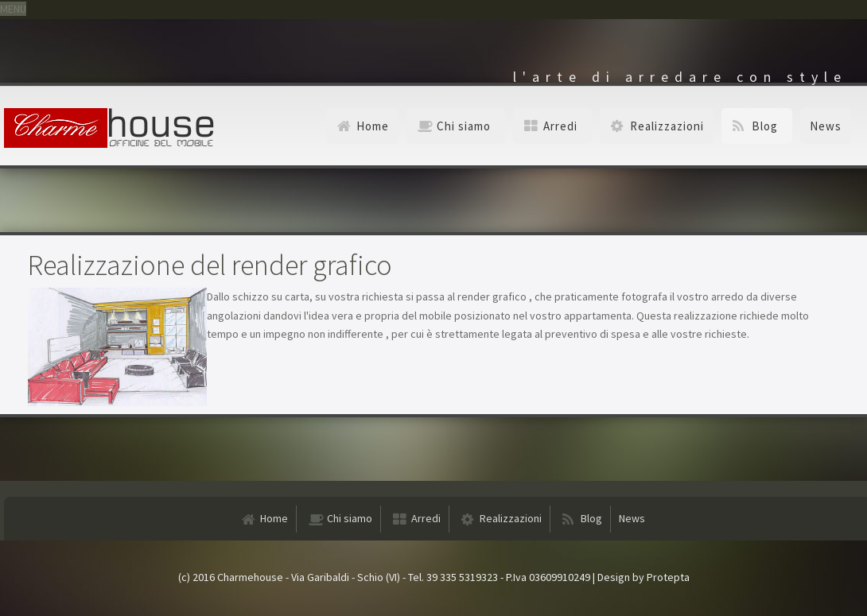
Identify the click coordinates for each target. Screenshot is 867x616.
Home (373, 126)
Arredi (560, 126)
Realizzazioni (667, 126)
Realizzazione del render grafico (210, 265)
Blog (765, 126)
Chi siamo (464, 126)
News (826, 126)
